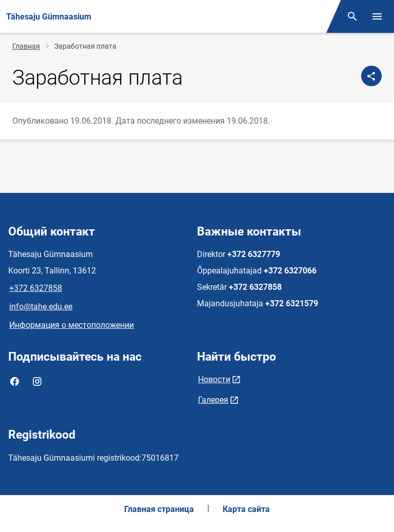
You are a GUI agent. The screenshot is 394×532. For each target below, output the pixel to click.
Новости (214, 379)
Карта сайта (246, 509)
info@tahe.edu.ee (41, 307)
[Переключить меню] (377, 16)
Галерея (213, 400)
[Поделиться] (371, 76)
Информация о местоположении (72, 325)
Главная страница (159, 509)
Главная (26, 46)
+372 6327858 (36, 288)
